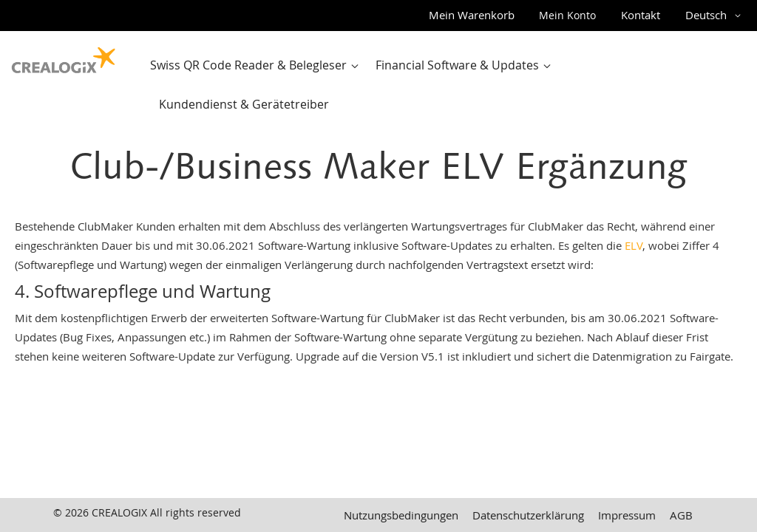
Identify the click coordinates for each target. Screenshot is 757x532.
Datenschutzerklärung (528, 515)
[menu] (445, 85)
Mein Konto (567, 15)
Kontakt (641, 15)
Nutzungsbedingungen (401, 515)
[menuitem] (258, 65)
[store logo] (64, 57)
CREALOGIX (119, 512)
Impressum (627, 515)
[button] (716, 16)
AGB (681, 515)
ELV (634, 245)
